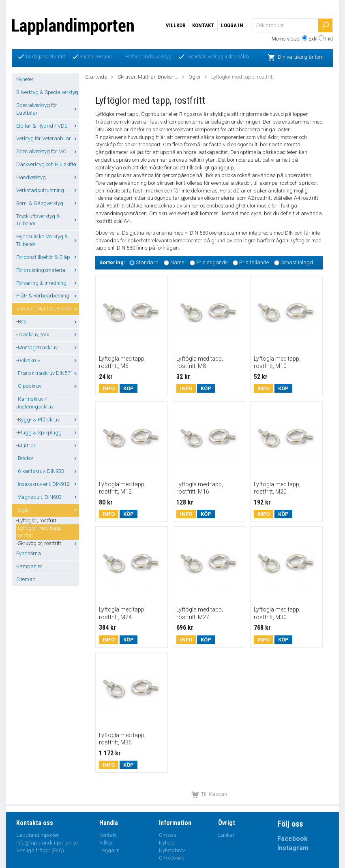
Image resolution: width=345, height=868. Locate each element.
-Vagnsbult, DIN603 (48, 497)
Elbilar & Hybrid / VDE (48, 126)
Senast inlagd (297, 262)
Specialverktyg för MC (48, 151)
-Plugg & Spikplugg (48, 433)
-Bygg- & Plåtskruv (48, 420)
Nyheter (25, 79)
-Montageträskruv (48, 347)
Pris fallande (254, 262)
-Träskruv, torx (48, 335)
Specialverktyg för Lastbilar (48, 109)
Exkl (313, 39)
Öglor (195, 77)
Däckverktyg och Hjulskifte (48, 164)
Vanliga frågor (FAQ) (40, 850)
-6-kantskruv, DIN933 (48, 471)
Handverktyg (48, 177)
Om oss (168, 835)
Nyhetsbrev (172, 850)
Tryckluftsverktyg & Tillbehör (48, 220)
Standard (147, 262)
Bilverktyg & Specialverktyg (48, 92)
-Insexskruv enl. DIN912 (48, 484)
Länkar (226, 835)
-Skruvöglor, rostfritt (48, 543)
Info (109, 388)
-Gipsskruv (48, 386)
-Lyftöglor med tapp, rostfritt (39, 532)
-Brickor (48, 458)
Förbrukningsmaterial (48, 270)
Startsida (96, 77)
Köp (129, 388)
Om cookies (172, 858)
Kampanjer (29, 566)
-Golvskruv (48, 360)
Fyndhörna (29, 553)
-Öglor (48, 510)
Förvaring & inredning (48, 283)
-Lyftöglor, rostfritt (36, 521)
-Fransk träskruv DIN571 (48, 373)
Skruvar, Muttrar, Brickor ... (48, 309)
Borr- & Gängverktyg (48, 203)
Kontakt (203, 25)
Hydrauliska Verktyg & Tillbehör (48, 240)
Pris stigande (212, 262)
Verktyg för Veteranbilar (48, 138)
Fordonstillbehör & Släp (48, 257)
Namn (177, 262)
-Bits (48, 322)
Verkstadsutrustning (48, 190)
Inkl (329, 39)
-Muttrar (48, 446)
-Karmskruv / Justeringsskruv (35, 403)
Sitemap (26, 579)
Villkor (176, 25)
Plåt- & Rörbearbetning (48, 296)
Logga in (232, 25)
